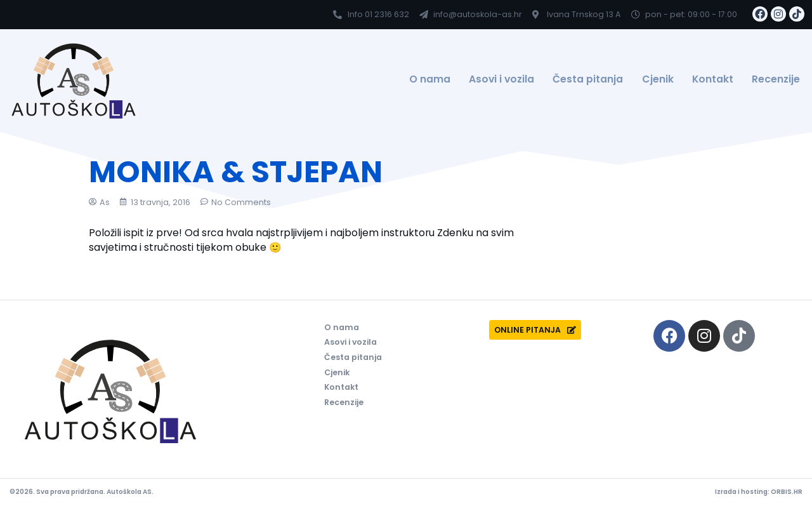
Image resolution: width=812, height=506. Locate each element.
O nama (430, 79)
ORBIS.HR (787, 492)
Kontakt (713, 79)
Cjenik (658, 79)
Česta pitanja (588, 79)
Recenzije (776, 79)
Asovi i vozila (501, 79)
